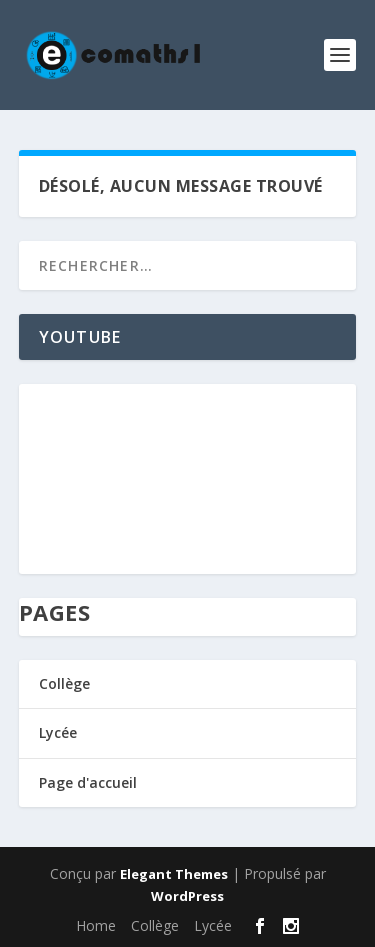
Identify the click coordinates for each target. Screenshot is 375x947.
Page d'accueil (88, 782)
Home (96, 925)
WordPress (187, 896)
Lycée (58, 732)
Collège (64, 683)
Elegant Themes (174, 874)
